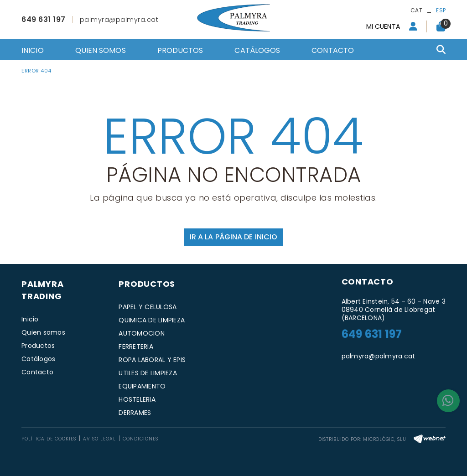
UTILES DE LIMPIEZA (148, 373)
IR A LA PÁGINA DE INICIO (233, 237)
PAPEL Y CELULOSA (148, 307)
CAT (416, 10)
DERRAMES (135, 413)
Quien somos (43, 332)
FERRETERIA (136, 347)
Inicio (30, 319)
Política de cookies (49, 439)
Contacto (37, 372)
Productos (38, 346)
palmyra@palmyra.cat (119, 20)
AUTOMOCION (142, 333)
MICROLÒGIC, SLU (384, 439)
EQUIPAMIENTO (142, 386)
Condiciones (140, 439)
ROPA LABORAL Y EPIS (152, 360)
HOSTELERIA (137, 399)
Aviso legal (99, 439)
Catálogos (38, 359)
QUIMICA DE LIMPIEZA (152, 320)
